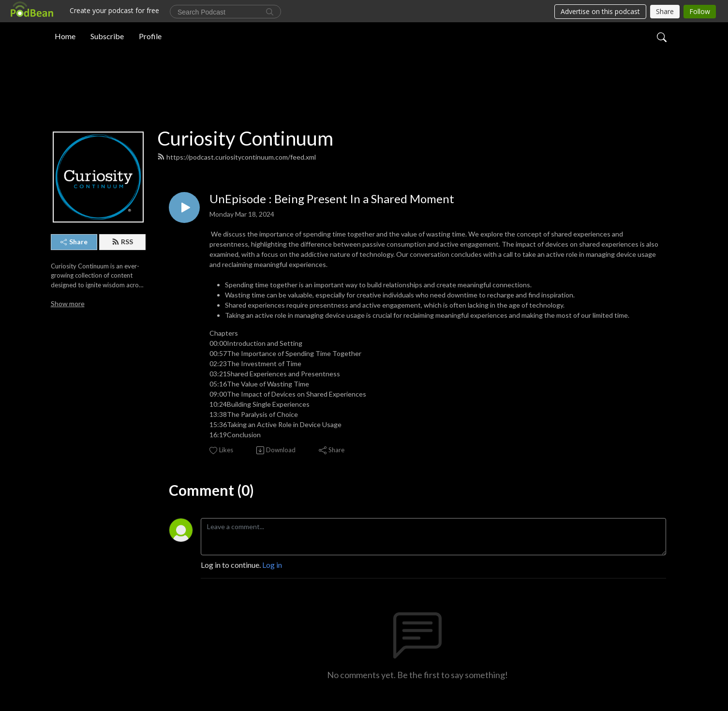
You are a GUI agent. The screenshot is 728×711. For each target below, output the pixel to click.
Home (65, 36)
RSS (122, 242)
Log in (272, 565)
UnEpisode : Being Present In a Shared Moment (332, 199)
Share (74, 242)
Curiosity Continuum (245, 138)
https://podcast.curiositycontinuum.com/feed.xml (237, 157)
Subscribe (107, 36)
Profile (150, 36)
